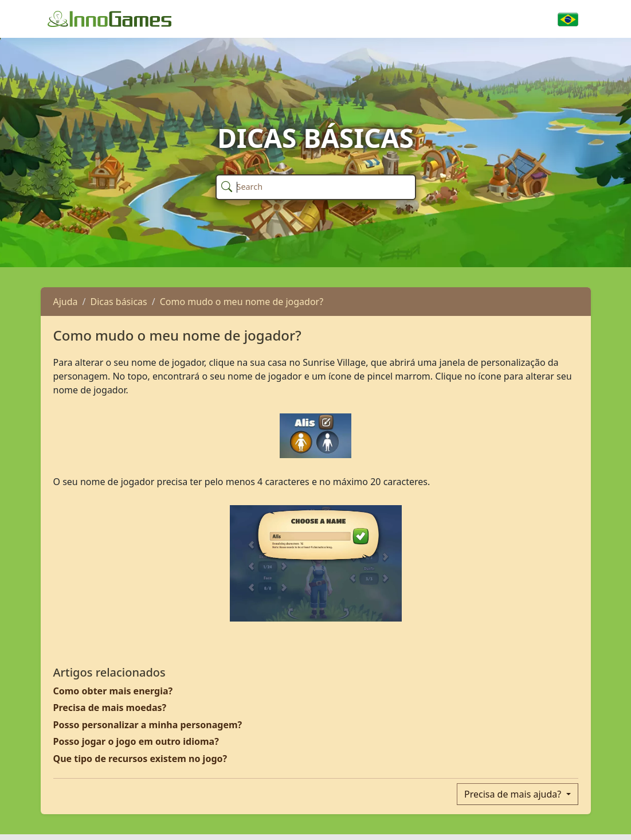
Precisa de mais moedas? (110, 708)
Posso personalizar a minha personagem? (148, 725)
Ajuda (66, 302)
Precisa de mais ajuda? (514, 794)
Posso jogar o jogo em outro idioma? (136, 741)
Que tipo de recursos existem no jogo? (140, 759)
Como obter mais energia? (113, 691)
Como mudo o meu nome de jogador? (242, 302)
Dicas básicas (119, 302)
